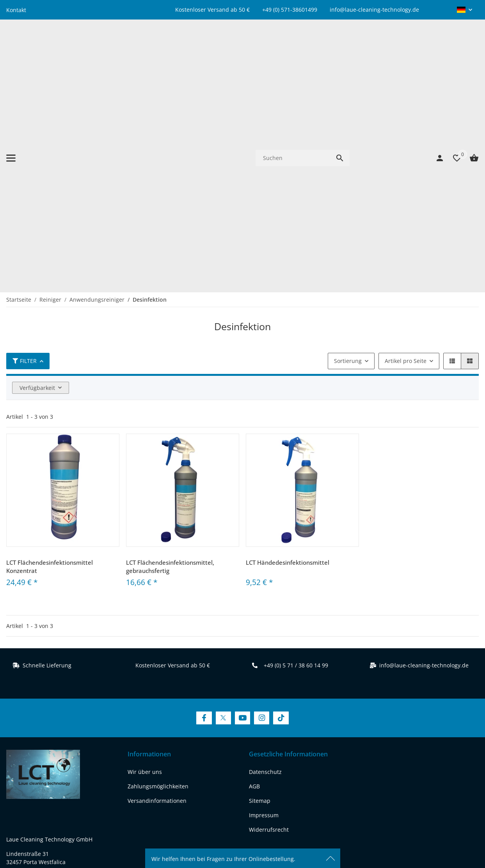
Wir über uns (145, 552)
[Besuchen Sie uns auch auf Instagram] (262, 498)
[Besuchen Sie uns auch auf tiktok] (94, 752)
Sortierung (348, 141)
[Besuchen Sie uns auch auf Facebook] (204, 498)
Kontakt (16, 10)
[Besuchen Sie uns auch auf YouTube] (242, 498)
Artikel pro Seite (406, 141)
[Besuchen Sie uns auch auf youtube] (54, 752)
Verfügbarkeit (37, 168)
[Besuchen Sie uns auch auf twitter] (34, 752)
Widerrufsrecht (269, 610)
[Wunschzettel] (453, 48)
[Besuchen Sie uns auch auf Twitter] (223, 498)
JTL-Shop (414, 839)
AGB (254, 567)
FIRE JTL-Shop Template (453, 839)
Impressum (264, 595)
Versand (286, 812)
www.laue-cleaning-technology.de (51, 708)
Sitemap (260, 581)
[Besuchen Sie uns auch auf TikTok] (281, 498)
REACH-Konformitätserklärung (46, 722)
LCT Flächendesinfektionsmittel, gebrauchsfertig (170, 346)
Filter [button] (25, 141)
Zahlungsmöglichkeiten (158, 567)
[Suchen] (293, 48)
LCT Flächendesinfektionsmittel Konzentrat (50, 346)
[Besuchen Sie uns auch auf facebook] (14, 752)
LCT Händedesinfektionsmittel (288, 342)
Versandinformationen (157, 581)
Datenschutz (265, 552)
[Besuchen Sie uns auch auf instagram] (74, 752)
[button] (465, 10)
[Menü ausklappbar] (11, 48)
